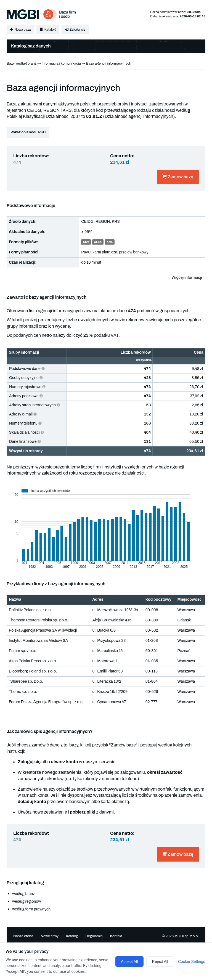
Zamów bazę (178, 177)
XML (110, 242)
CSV (86, 242)
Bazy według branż (22, 63)
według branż (23, 894)
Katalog (48, 30)
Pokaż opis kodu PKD (28, 132)
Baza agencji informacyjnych (108, 63)
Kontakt (116, 936)
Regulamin (94, 936)
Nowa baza (20, 30)
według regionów (26, 901)
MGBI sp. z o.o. (187, 936)
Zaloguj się (75, 30)
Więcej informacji (187, 278)
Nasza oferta (23, 936)
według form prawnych (31, 909)
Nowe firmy (50, 936)
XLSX (98, 242)
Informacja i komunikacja (61, 63)
